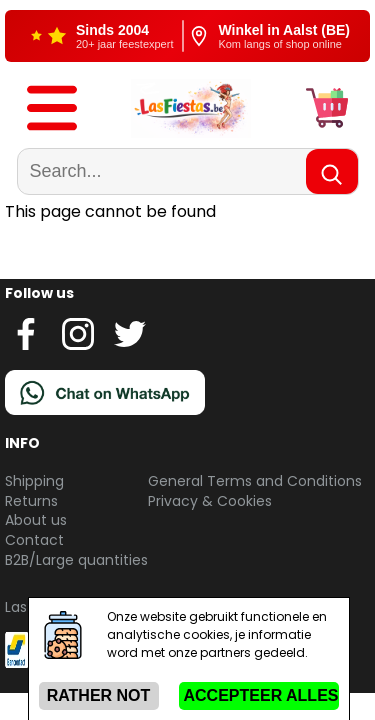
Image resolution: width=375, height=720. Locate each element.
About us (36, 520)
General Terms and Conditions (255, 481)
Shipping (34, 481)
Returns (31, 501)
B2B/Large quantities (76, 560)
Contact (34, 540)
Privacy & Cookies (210, 501)
